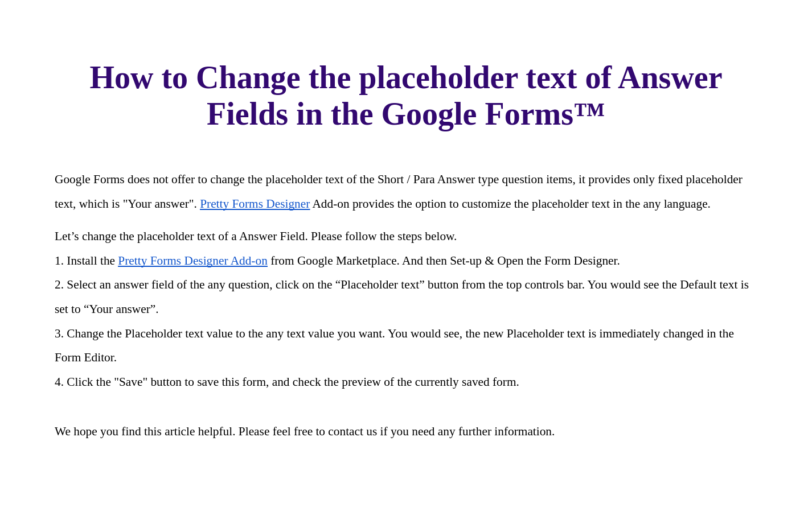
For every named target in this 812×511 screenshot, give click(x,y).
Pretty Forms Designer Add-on (192, 261)
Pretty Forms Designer (255, 204)
